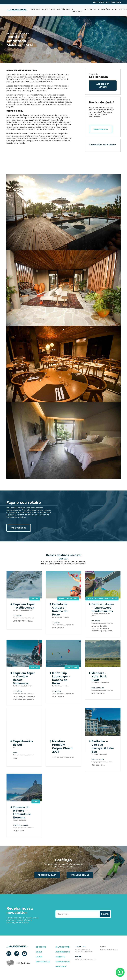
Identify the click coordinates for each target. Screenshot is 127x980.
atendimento (101, 129)
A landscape (63, 947)
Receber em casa (47, 875)
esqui (39, 952)
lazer (39, 957)
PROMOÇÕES (104, 9)
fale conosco (19, 528)
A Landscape (77, 10)
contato (60, 957)
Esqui (45, 9)
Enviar (105, 914)
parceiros (61, 967)
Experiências (63, 9)
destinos (36, 9)
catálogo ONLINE (80, 875)
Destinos (41, 947)
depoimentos (63, 952)
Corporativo (90, 9)
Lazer (52, 9)
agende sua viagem (103, 85)
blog (114, 9)
